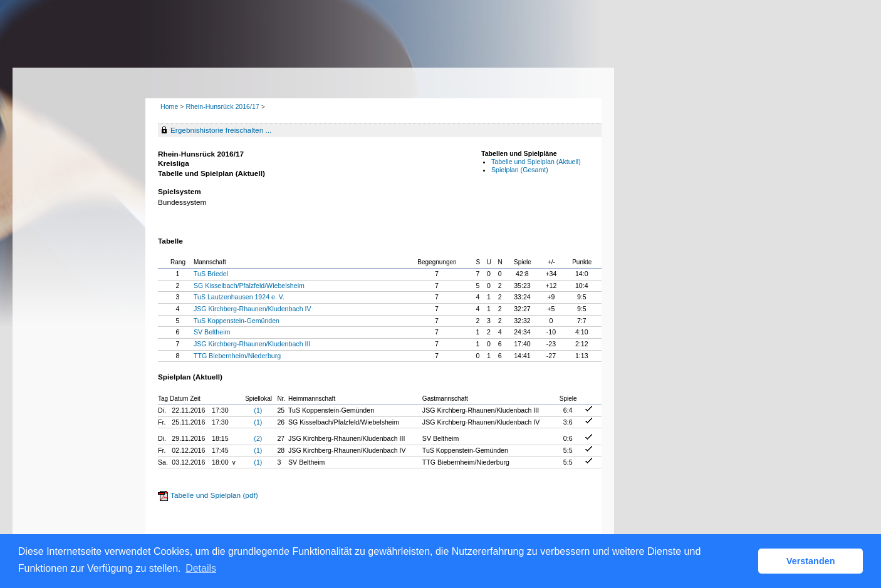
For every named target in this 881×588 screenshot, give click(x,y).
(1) (258, 410)
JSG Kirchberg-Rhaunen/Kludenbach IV (253, 309)
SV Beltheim (212, 332)
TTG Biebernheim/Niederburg (237, 356)
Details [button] (201, 568)
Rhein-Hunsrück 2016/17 (223, 106)
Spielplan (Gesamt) (520, 170)
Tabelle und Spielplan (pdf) (214, 495)
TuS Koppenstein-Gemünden (237, 321)
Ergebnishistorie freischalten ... (221, 130)
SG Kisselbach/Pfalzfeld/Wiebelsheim (249, 286)
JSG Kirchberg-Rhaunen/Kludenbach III (252, 344)
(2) (258, 438)
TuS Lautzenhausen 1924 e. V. (239, 297)
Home (169, 106)
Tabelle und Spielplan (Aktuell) (536, 162)
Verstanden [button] (811, 561)
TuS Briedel (211, 274)
